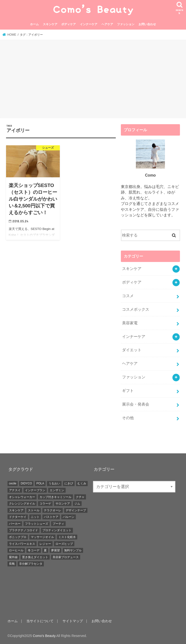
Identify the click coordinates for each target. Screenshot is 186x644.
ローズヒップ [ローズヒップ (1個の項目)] (64, 544)
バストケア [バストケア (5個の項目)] (51, 517)
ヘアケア (107, 24)
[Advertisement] (93, 80)
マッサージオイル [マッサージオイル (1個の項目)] (42, 537)
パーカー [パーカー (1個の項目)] (15, 524)
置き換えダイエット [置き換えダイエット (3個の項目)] (35, 557)
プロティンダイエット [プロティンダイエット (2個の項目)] (57, 530)
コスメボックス (136, 309)
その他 (128, 418)
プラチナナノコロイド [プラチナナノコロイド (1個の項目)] (23, 530)
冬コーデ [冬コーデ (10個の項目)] (34, 550)
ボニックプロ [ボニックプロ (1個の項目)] (18, 537)
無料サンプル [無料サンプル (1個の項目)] (73, 550)
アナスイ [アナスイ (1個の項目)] (15, 490)
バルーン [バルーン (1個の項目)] (69, 517)
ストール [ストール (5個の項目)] (34, 510)
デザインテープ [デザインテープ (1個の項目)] (76, 510)
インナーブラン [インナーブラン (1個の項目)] (35, 490)
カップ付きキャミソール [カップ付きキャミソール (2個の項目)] (55, 497)
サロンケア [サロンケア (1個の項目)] (63, 504)
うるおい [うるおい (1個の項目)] (54, 483)
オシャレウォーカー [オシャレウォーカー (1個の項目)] (22, 497)
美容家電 (130, 323)
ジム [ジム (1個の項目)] (77, 504)
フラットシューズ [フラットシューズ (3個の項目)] (37, 524)
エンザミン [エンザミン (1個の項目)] (57, 490)
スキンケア (50, 24)
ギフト (128, 391)
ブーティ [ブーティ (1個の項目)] (58, 524)
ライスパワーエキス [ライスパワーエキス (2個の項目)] (22, 544)
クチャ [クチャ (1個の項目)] (80, 497)
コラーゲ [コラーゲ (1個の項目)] (45, 504)
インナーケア (89, 24)
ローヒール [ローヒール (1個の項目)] (16, 550)
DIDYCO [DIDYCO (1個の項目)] (26, 483)
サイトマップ (73, 621)
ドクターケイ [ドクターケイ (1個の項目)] (18, 517)
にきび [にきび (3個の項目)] (69, 483)
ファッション (126, 24)
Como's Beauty (44, 636)
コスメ (128, 296)
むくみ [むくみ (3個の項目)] (82, 483)
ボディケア (69, 24)
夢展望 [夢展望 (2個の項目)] (55, 550)
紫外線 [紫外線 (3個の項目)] (13, 557)
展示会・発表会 (136, 404)
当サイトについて (40, 621)
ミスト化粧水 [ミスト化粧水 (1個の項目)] (67, 537)
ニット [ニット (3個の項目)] (35, 517)
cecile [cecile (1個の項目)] (13, 483)
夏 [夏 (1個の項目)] (45, 550)
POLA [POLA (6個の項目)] (40, 483)
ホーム (34, 24)
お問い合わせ (147, 24)
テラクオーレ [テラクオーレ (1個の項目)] (53, 510)
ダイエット (132, 350)
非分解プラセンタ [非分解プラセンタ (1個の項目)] (31, 564)
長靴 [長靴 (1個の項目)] (12, 564)
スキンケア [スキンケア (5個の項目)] (16, 510)
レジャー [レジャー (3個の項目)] (45, 544)
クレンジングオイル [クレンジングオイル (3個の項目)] (22, 504)
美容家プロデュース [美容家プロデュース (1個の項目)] (66, 557)
